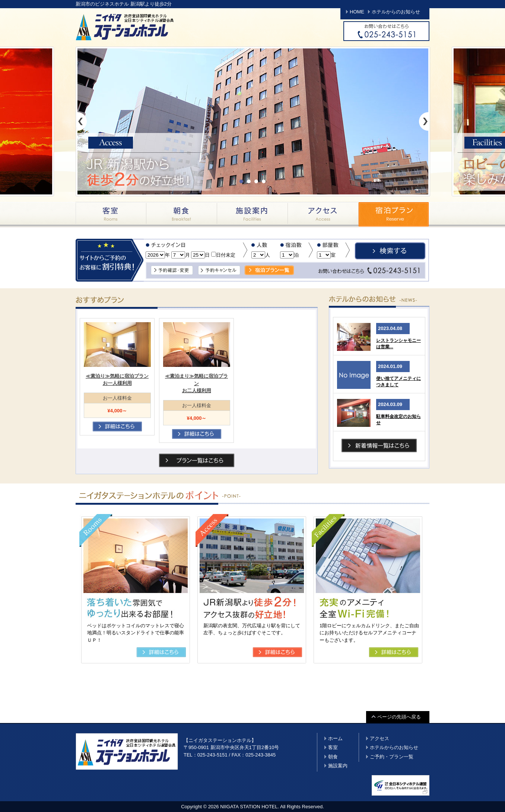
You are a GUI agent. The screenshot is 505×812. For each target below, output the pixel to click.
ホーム (335, 738)
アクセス (323, 214)
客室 (111, 214)
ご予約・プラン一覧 (392, 757)
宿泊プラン (394, 214)
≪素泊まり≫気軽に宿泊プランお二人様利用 (196, 383)
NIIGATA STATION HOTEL (249, 807)
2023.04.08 (390, 328)
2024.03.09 (390, 404)
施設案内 (252, 214)
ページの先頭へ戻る (399, 717)
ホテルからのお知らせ (396, 12)
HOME (357, 12)
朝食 (182, 214)
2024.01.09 (390, 366)
